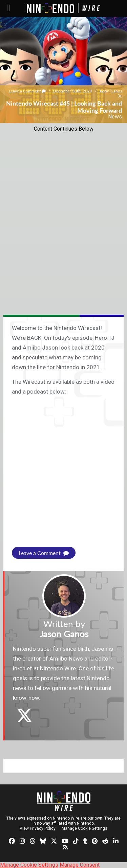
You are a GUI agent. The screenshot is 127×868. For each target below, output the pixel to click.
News (115, 117)
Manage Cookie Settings (84, 828)
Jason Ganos (111, 91)
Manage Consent (80, 865)
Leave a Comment (27, 91)
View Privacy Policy (38, 828)
